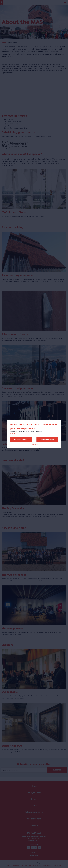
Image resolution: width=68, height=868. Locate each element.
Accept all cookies (21, 439)
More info (13, 434)
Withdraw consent (47, 439)
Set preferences (34, 444)
